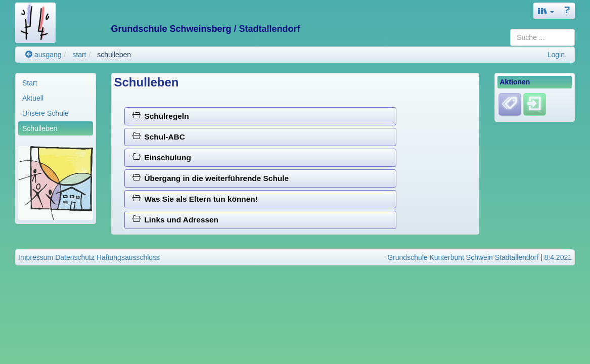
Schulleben (40, 128)
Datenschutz (75, 257)
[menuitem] (56, 83)
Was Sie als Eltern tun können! (195, 199)
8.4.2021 (558, 257)
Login (556, 55)
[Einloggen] (535, 104)
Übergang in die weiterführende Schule (211, 178)
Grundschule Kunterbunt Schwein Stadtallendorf (463, 257)
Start (30, 83)
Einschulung (162, 157)
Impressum (36, 257)
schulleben (114, 55)
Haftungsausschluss (128, 257)
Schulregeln (161, 116)
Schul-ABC (159, 137)
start (79, 55)
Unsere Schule (46, 113)
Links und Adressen (175, 220)
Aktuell (33, 98)
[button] (546, 11)
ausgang (43, 55)
